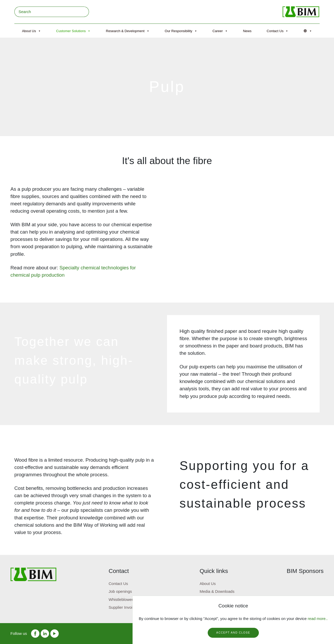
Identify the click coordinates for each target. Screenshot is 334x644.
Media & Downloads (217, 591)
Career (220, 31)
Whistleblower (121, 599)
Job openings (120, 591)
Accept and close (233, 633)
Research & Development (128, 31)
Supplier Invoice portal (128, 607)
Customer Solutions (73, 31)
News (247, 31)
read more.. (318, 619)
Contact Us (278, 31)
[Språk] (308, 31)
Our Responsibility (181, 31)
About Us (31, 31)
